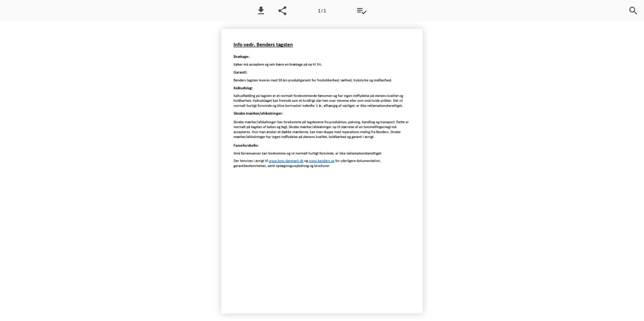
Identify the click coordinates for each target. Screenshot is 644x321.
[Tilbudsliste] (362, 11)
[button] (261, 11)
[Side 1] (322, 11)
